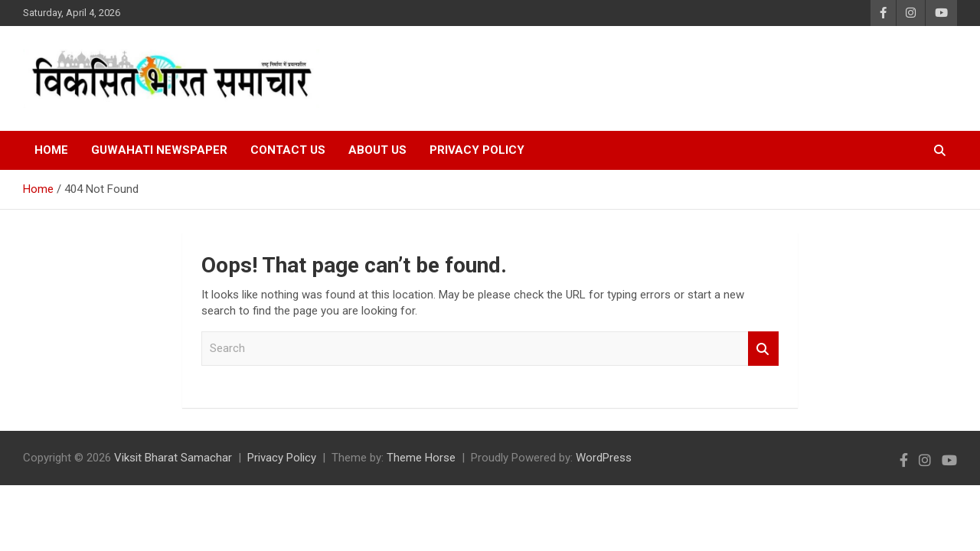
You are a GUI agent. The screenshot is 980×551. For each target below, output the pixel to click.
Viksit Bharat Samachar (173, 458)
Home (51, 150)
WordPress (604, 458)
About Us (377, 150)
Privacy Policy (477, 150)
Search (763, 349)
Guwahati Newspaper (159, 150)
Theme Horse (421, 458)
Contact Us (288, 150)
